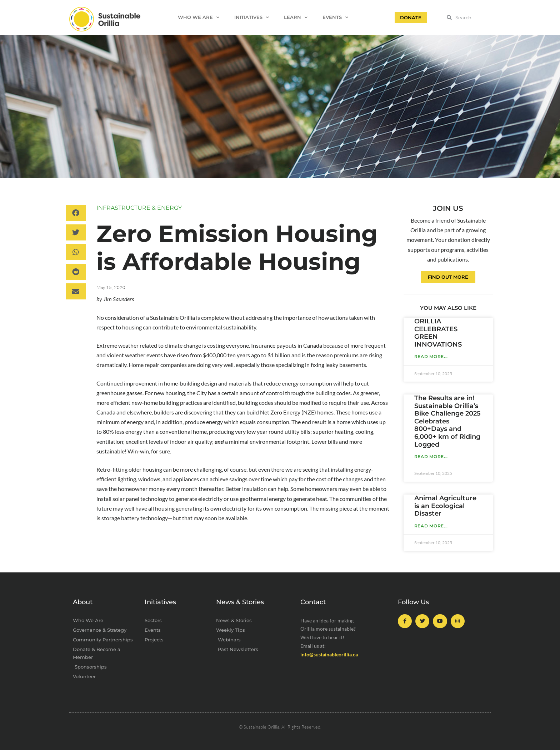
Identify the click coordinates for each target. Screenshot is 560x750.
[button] (76, 213)
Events (335, 18)
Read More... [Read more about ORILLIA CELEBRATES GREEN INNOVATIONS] (431, 356)
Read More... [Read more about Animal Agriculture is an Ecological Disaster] (431, 526)
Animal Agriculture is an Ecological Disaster (445, 506)
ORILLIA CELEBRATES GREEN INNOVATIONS (438, 333)
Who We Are (199, 18)
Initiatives (252, 18)
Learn (296, 18)
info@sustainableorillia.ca (329, 654)
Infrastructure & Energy (139, 208)
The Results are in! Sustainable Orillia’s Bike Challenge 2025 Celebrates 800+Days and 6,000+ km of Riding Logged (447, 421)
